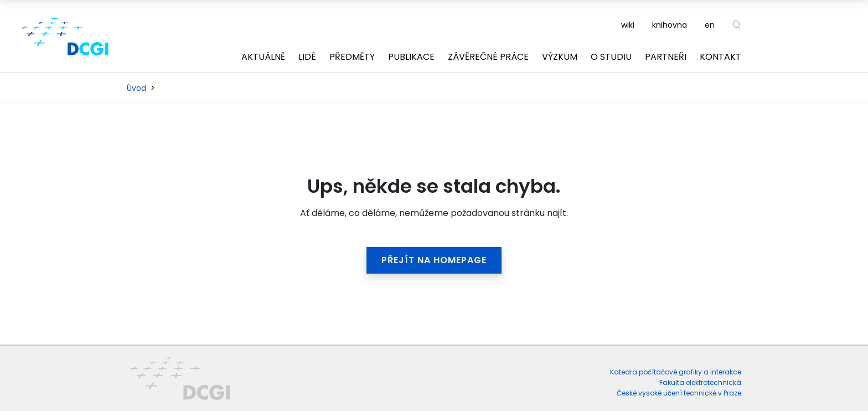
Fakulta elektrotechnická (700, 382)
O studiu (611, 57)
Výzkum (560, 57)
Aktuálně (263, 57)
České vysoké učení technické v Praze (679, 393)
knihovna (670, 25)
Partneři (666, 57)
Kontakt (720, 57)
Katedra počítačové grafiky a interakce (676, 372)
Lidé (307, 57)
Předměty (352, 57)
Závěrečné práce (488, 57)
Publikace (411, 57)
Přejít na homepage (434, 260)
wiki (628, 25)
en (710, 25)
